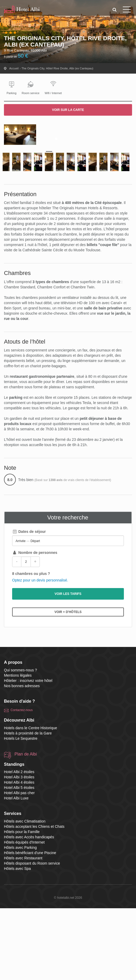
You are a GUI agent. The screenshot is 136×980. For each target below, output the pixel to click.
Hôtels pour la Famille (22, 904)
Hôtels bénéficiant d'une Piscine (30, 925)
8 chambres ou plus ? (31, 645)
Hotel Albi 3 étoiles (19, 849)
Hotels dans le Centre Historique (31, 800)
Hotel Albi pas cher (19, 865)
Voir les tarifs (68, 666)
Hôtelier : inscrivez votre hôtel (28, 752)
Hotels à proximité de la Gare (28, 805)
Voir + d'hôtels (68, 684)
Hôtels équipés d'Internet (24, 914)
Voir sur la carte (68, 110)
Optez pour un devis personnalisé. (40, 652)
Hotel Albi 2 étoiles (19, 844)
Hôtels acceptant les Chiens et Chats (34, 898)
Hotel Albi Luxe (16, 870)
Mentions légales (18, 747)
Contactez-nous (22, 782)
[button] (115, 10)
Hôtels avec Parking (20, 919)
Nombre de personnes (35, 624)
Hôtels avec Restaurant (23, 930)
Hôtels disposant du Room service (32, 935)
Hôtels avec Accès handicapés (29, 909)
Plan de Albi (26, 826)
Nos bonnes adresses (22, 758)
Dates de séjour (29, 603)
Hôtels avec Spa (17, 940)
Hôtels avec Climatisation (25, 893)
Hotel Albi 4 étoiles (19, 854)
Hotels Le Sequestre (21, 810)
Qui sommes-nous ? (20, 742)
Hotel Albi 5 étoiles (19, 860)
